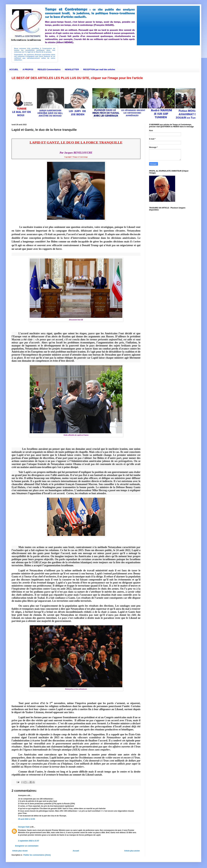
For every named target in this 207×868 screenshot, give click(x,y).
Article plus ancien (132, 851)
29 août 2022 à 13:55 (26, 819)
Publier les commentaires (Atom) (37, 855)
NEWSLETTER (72, 69)
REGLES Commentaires (49, 69)
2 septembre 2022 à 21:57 (29, 841)
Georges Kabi (24, 827)
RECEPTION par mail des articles (99, 69)
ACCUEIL (14, 69)
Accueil (76, 851)
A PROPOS (28, 69)
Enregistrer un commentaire (27, 846)
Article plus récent (20, 851)
